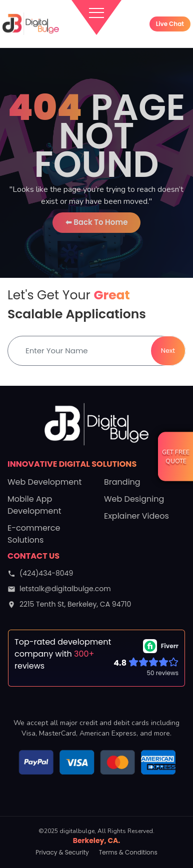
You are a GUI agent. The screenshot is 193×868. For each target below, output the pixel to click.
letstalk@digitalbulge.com (59, 589)
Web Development (44, 482)
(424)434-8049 (40, 573)
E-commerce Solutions (34, 534)
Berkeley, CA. (97, 841)
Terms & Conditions (128, 852)
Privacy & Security (62, 852)
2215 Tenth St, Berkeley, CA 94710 (69, 604)
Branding (122, 482)
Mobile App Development (34, 505)
